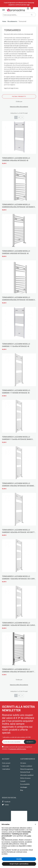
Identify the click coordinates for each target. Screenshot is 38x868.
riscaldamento (8, 40)
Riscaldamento (12, 21)
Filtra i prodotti (19, 96)
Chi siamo (23, 763)
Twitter (5, 805)
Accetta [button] (19, 859)
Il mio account (6, 763)
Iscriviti (30, 742)
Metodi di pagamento (27, 769)
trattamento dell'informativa (18, 749)
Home (4, 21)
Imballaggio (24, 787)
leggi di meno (15, 88)
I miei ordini (5, 766)
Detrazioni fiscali (25, 772)
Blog (22, 790)
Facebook (6, 802)
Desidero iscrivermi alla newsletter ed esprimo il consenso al (17, 748)
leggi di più (7, 88)
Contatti (23, 781)
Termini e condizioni (26, 766)
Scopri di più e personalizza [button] (19, 864)
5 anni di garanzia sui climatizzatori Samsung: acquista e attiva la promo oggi (19, 4)
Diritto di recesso (25, 778)
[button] (35, 824)
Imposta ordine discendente (19, 107)
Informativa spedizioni (27, 775)
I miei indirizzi (6, 769)
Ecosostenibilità (25, 784)
